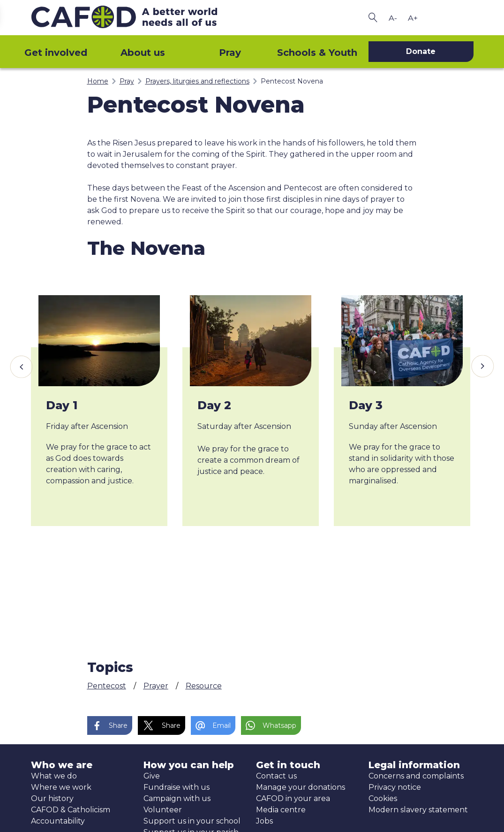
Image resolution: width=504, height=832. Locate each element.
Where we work (61, 787)
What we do (54, 776)
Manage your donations (301, 787)
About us (143, 53)
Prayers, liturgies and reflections (197, 81)
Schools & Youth (317, 53)
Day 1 (62, 405)
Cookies (383, 798)
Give (152, 776)
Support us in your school (192, 821)
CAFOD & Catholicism (71, 810)
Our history (52, 798)
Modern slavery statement (418, 810)
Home (98, 81)
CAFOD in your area (293, 798)
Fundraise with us (177, 787)
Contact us (276, 776)
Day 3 (366, 405)
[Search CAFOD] (373, 18)
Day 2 (214, 405)
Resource (204, 686)
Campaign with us (177, 798)
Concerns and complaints (416, 776)
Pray (230, 53)
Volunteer (163, 810)
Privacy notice (395, 787)
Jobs (264, 821)
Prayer (156, 686)
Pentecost (107, 686)
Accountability (58, 821)
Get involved (56, 53)
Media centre (281, 810)
